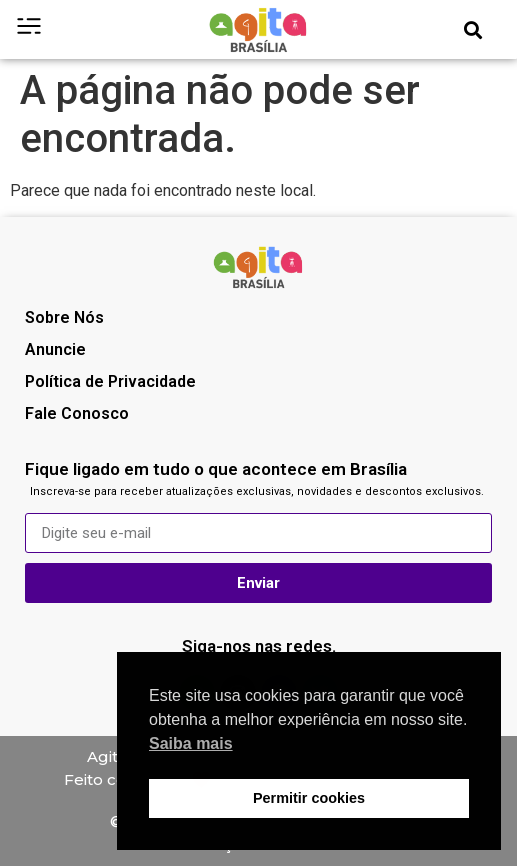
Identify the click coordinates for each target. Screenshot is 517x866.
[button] (473, 29)
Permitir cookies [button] (309, 798)
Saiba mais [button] (191, 743)
